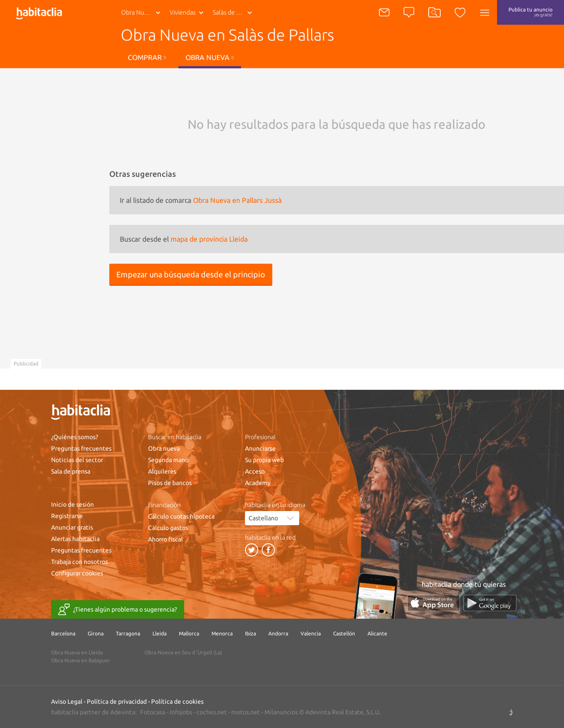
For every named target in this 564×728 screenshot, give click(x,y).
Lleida (160, 633)
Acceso (255, 471)
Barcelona (63, 633)
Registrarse (67, 516)
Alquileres (162, 471)
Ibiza (250, 633)
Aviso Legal (67, 702)
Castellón (344, 633)
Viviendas (183, 12)
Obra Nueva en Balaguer (81, 660)
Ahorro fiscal (165, 539)
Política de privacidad (117, 702)
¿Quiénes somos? (75, 437)
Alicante (377, 633)
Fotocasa (153, 712)
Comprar (147, 57)
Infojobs (181, 712)
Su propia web (264, 460)
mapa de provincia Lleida (209, 239)
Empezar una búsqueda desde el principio (191, 274)
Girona (96, 633)
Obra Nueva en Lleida (77, 652)
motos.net (246, 712)
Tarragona (128, 633)
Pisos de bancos (170, 483)
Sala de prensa (71, 471)
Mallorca (189, 633)
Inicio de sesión (72, 504)
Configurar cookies (77, 573)
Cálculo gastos (168, 528)
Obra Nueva (137, 12)
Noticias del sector (77, 460)
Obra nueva (210, 57)
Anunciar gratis (72, 527)
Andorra (278, 633)
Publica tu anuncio (531, 12)
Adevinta (123, 712)
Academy (258, 483)
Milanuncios (281, 712)
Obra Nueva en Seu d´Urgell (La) (183, 652)
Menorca (222, 633)
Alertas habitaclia (75, 539)
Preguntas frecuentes (81, 448)
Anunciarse (260, 448)
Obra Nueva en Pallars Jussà (237, 200)
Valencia (311, 633)
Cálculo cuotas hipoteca (181, 516)
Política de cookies (177, 702)
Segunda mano (168, 460)
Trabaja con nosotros (80, 562)
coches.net (212, 712)
